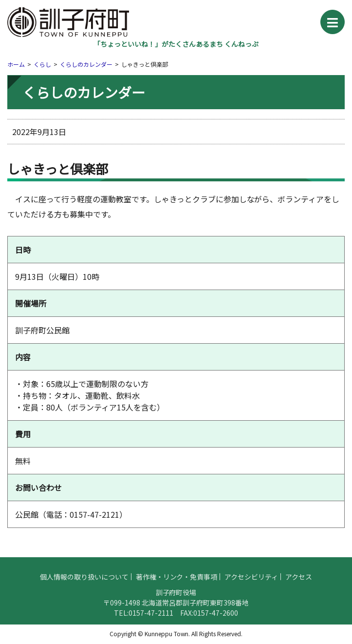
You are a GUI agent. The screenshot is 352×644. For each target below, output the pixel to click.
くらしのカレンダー (86, 64)
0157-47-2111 (151, 616)
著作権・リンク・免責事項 (177, 580)
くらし (42, 64)
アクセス (299, 580)
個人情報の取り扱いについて (84, 580)
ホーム (16, 64)
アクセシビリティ (251, 580)
